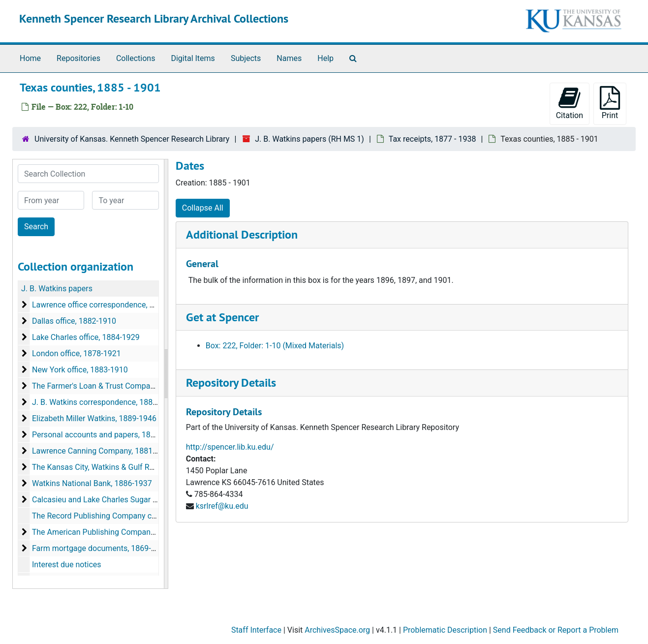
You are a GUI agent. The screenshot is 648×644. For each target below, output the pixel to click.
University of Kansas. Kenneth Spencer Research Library (132, 139)
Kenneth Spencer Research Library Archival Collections (154, 18)
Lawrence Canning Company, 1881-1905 (102, 451)
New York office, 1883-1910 (80, 370)
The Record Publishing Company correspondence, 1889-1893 (139, 516)
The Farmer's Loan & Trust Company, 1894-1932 (116, 386)
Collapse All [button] (203, 208)
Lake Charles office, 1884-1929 (86, 337)
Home (30, 58)
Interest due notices (67, 565)
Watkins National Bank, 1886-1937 (92, 483)
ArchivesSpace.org (337, 630)
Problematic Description (445, 630)
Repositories (78, 58)
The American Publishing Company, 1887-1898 (114, 532)
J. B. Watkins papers (57, 289)
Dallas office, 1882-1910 (74, 321)
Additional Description (242, 234)
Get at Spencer (222, 317)
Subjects (246, 58)
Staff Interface (256, 630)
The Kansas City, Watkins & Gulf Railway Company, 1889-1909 (140, 467)
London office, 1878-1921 (77, 353)
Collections (136, 58)
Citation (570, 103)
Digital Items (193, 58)
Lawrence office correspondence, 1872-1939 (109, 305)
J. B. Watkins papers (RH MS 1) (309, 139)
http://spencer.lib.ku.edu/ (230, 447)
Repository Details (231, 383)
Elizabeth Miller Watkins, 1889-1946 (94, 418)
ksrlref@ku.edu (222, 506)
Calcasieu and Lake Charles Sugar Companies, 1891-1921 (133, 500)
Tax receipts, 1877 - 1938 (432, 139)
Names (289, 58)
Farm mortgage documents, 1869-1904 (100, 548)
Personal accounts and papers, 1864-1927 (106, 435)
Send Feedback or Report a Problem (556, 630)
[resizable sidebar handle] (166, 374)
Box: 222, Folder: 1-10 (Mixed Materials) (275, 346)
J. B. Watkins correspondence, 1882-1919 (105, 402)
